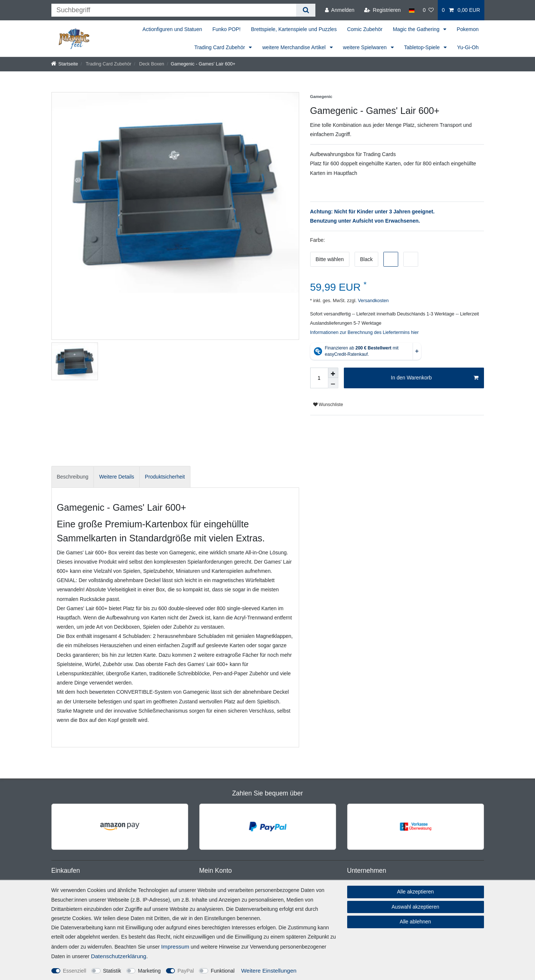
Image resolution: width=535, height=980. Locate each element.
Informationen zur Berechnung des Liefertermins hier (365, 332)
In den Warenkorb (434, 378)
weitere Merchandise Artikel (294, 47)
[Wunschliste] (428, 10)
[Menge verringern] (333, 383)
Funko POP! (226, 29)
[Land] (412, 10)
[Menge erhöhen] (333, 373)
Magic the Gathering (417, 29)
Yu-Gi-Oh (468, 47)
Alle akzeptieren (416, 892)
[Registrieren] (382, 10)
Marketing (149, 971)
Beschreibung (73, 477)
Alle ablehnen (415, 922)
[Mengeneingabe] (319, 378)
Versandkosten (373, 301)
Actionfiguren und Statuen (172, 29)
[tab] (73, 477)
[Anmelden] (340, 10)
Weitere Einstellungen (269, 971)
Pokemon (468, 29)
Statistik (112, 971)
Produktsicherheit (165, 477)
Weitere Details (117, 477)
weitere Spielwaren (366, 47)
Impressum (175, 947)
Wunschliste (328, 405)
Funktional (223, 971)
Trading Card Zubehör (220, 47)
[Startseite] (65, 64)
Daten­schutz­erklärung (119, 956)
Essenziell (75, 971)
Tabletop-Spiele (423, 47)
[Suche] (306, 10)
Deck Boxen (151, 64)
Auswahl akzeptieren (415, 907)
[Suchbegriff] (174, 10)
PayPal (186, 971)
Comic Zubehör (365, 29)
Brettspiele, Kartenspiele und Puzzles (294, 29)
